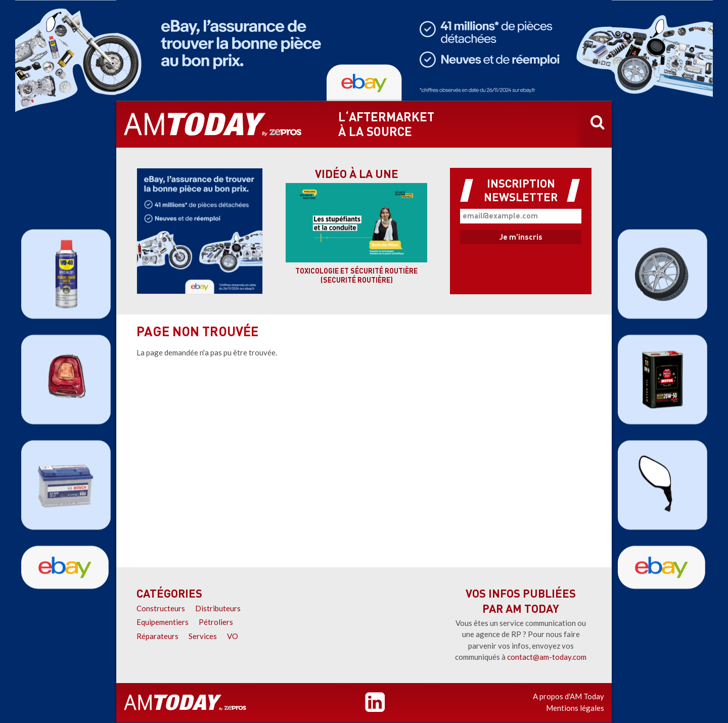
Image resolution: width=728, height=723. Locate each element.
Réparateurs (157, 636)
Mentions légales (575, 708)
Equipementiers (163, 622)
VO (233, 636)
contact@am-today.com (547, 657)
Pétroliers (216, 622)
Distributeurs (218, 608)
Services (203, 636)
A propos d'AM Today (568, 696)
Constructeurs (161, 608)
